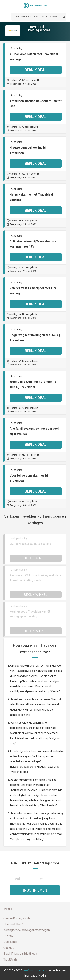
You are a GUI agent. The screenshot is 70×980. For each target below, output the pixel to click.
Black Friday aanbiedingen (20, 954)
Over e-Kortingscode (17, 918)
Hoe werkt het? (13, 924)
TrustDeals (10, 959)
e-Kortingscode (34, 970)
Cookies (9, 948)
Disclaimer (10, 942)
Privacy (8, 936)
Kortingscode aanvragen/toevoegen (27, 930)
